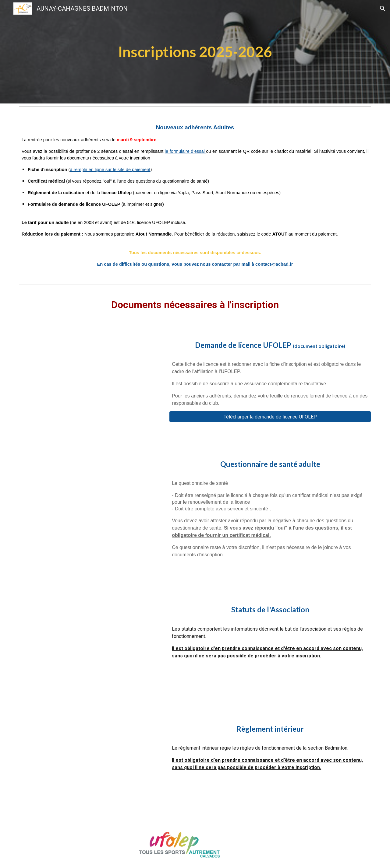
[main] (195, 52)
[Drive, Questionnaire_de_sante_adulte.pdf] (90, 513)
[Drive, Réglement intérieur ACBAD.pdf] (90, 765)
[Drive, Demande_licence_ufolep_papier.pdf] (90, 381)
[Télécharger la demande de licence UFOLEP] (270, 417)
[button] (383, 9)
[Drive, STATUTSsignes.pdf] (90, 646)
